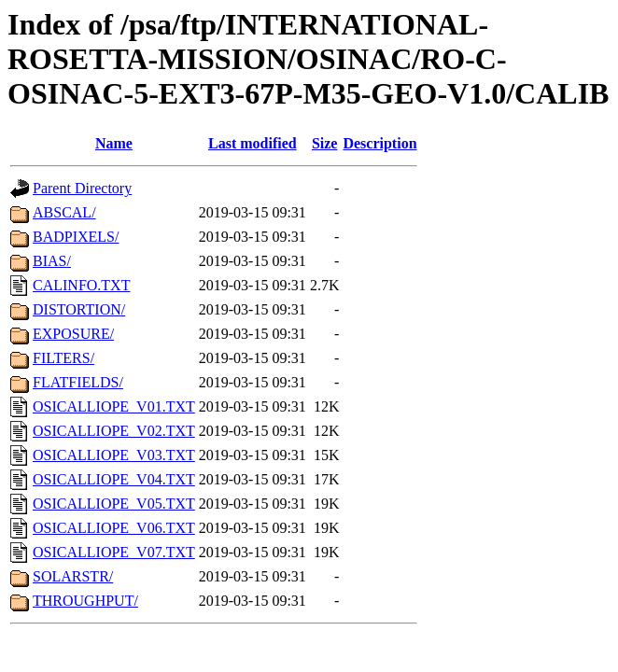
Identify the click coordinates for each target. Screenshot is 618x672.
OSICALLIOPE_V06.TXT (114, 528)
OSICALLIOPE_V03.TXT (114, 455)
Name (114, 143)
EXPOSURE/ (73, 334)
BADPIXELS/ (76, 237)
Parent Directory (82, 188)
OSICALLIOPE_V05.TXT (114, 504)
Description (379, 143)
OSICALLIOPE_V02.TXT (114, 431)
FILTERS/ (63, 358)
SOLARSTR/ (73, 576)
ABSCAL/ (64, 212)
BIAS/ (52, 261)
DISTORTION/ (79, 309)
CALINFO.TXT (81, 285)
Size (325, 143)
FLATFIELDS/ (78, 382)
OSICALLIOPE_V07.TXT (114, 552)
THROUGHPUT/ (85, 601)
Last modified (253, 143)
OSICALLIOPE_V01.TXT (114, 406)
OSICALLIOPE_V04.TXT (114, 479)
